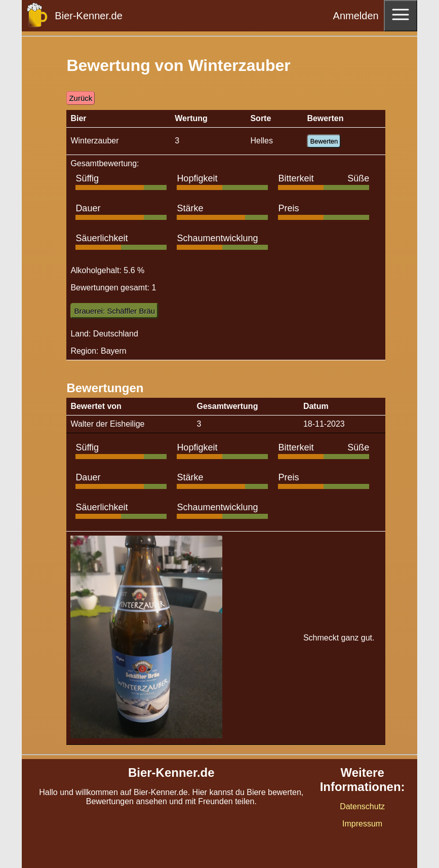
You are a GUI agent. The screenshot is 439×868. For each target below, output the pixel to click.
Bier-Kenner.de (88, 16)
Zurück (81, 98)
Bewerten (324, 141)
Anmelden (356, 16)
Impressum (362, 824)
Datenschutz (362, 806)
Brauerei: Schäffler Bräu (114, 311)
